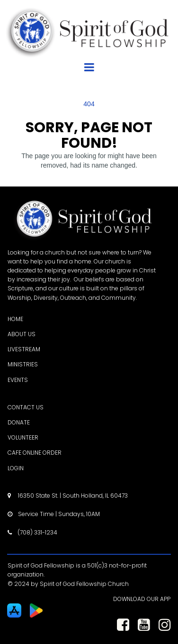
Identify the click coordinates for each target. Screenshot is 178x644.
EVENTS (18, 380)
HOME (15, 319)
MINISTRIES (23, 364)
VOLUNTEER (23, 437)
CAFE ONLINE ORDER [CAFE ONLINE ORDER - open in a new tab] (35, 453)
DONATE (19, 422)
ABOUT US (22, 334)
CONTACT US (26, 407)
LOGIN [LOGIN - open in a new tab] (16, 468)
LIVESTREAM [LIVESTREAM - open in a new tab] (24, 349)
